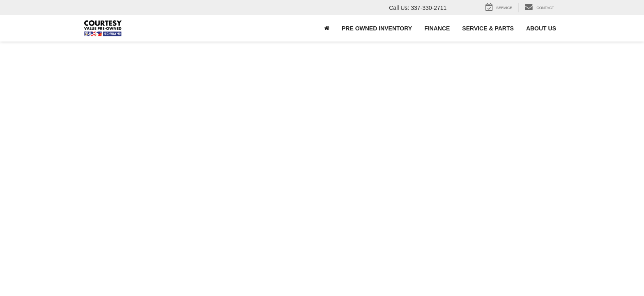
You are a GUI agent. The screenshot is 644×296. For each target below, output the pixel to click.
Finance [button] (437, 28)
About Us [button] (541, 28)
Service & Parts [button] (488, 28)
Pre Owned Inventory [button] (377, 28)
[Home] (327, 28)
